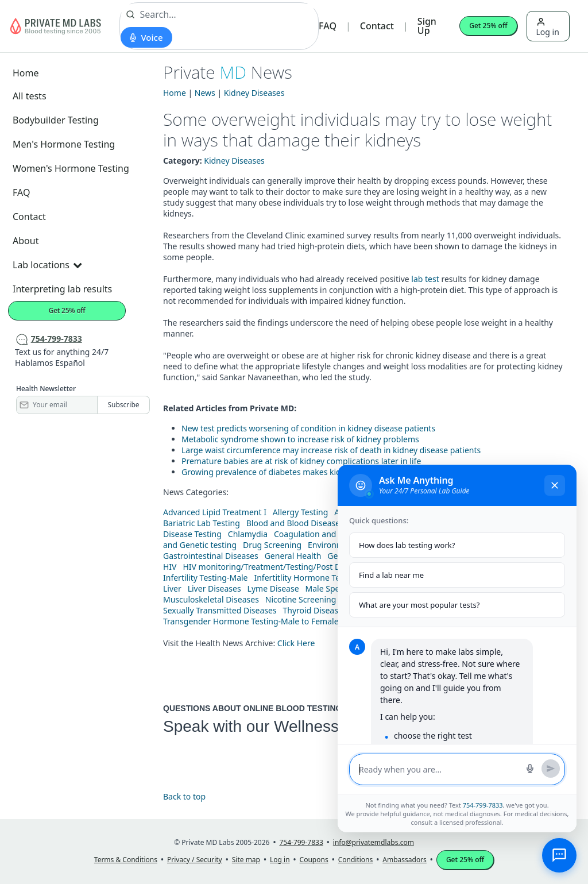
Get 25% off (488, 26)
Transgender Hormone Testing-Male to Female (251, 621)
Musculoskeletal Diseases (211, 599)
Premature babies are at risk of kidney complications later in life (301, 461)
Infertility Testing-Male (206, 578)
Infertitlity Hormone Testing (306, 578)
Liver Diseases (214, 588)
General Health (293, 556)
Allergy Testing (300, 512)
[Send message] (551, 769)
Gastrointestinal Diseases (211, 556)
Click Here (296, 643)
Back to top (184, 796)
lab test (425, 279)
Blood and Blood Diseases (295, 523)
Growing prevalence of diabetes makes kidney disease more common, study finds (335, 472)
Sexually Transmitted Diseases (220, 610)
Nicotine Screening (301, 599)
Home (26, 73)
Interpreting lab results (62, 289)
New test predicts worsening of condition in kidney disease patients (308, 428)
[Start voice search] (146, 37)
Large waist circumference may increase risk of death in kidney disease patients (331, 450)
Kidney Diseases (254, 93)
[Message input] (439, 769)
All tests (30, 96)
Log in (548, 27)
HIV (170, 567)
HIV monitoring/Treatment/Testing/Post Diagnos (274, 567)
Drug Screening (272, 545)
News (205, 93)
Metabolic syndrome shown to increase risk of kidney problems (300, 439)
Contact (377, 26)
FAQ (328, 26)
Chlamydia (248, 534)
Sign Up (427, 26)
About (26, 241)
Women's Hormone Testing (71, 168)
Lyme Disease (273, 588)
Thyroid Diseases (315, 610)
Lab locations (47, 265)
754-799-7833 (483, 805)
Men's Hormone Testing (64, 144)
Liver (172, 588)
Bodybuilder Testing (56, 120)
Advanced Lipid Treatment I (215, 512)
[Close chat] (555, 485)
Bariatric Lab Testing (202, 523)
